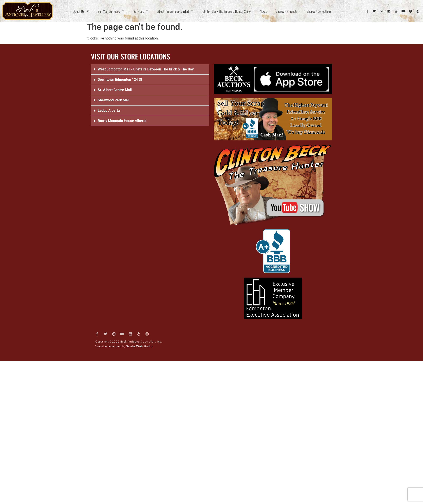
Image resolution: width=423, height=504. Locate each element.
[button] (150, 69)
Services (141, 11)
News (263, 11)
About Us (81, 11)
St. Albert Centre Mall (115, 90)
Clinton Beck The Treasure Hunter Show (227, 11)
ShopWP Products (287, 11)
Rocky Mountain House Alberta (122, 121)
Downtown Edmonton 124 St (120, 80)
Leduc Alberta (109, 110)
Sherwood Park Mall (114, 100)
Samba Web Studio (139, 346)
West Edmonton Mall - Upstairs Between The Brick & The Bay (146, 69)
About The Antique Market (175, 11)
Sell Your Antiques (111, 11)
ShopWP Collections (319, 11)
